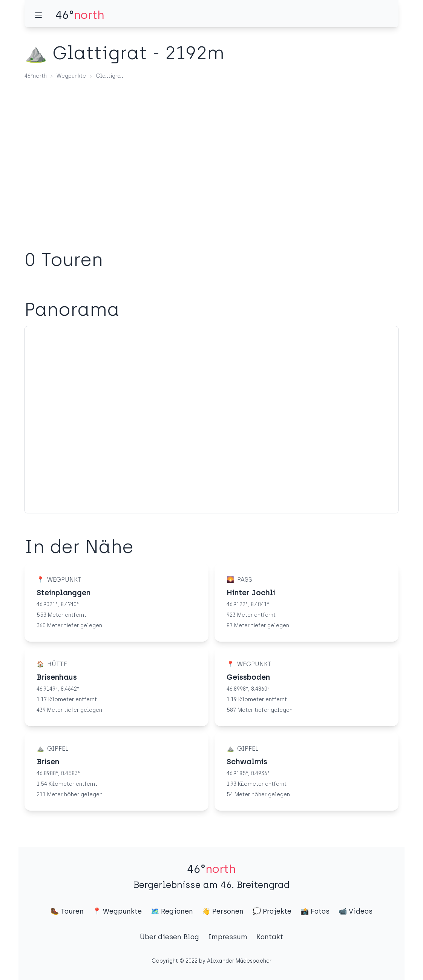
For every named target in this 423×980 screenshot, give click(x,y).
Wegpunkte (71, 76)
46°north (36, 76)
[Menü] (38, 15)
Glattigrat (110, 76)
